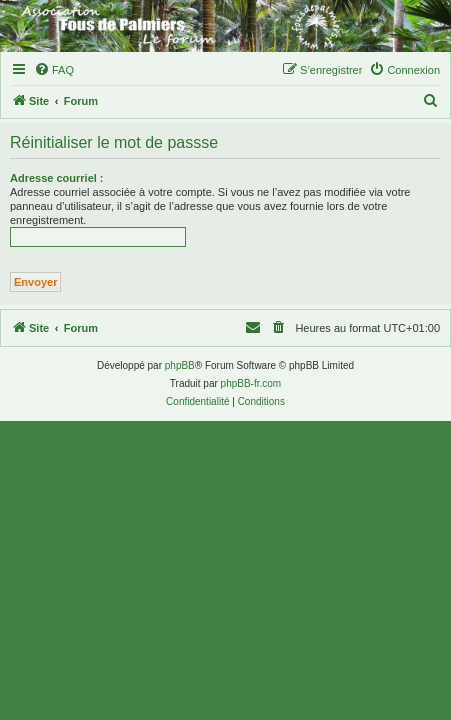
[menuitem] (54, 70)
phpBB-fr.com (251, 383)
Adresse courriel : (57, 178)
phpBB (180, 365)
